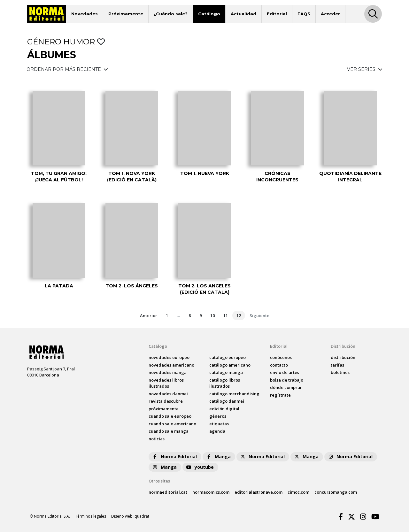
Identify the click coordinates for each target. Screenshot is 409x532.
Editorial (277, 14)
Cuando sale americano (172, 424)
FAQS (304, 14)
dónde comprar (286, 387)
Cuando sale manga (169, 431)
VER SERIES (365, 69)
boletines (340, 372)
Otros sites (159, 481)
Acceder (330, 14)
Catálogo (209, 14)
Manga (218, 456)
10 (212, 315)
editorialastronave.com (259, 492)
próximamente (164, 409)
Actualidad (243, 14)
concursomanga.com (336, 492)
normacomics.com (211, 492)
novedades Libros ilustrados (166, 383)
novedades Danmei (168, 394)
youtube (200, 467)
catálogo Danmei (227, 401)
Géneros (218, 416)
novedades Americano (171, 365)
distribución (343, 357)
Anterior (149, 315)
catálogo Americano (230, 365)
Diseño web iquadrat (130, 516)
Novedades (85, 14)
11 (226, 315)
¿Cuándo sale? (171, 14)
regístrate (280, 395)
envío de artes (285, 372)
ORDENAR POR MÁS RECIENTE (67, 69)
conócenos (281, 357)
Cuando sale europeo (170, 416)
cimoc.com (298, 492)
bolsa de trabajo (287, 380)
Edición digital (224, 409)
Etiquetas (219, 424)
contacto (279, 365)
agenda (217, 431)
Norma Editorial (174, 456)
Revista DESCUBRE (166, 401)
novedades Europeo (169, 357)
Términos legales (91, 516)
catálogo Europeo (228, 357)
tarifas (337, 365)
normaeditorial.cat (168, 492)
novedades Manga (168, 372)
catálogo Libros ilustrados (225, 383)
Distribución (343, 346)
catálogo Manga (226, 372)
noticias (157, 439)
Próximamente (126, 14)
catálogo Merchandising (234, 394)
